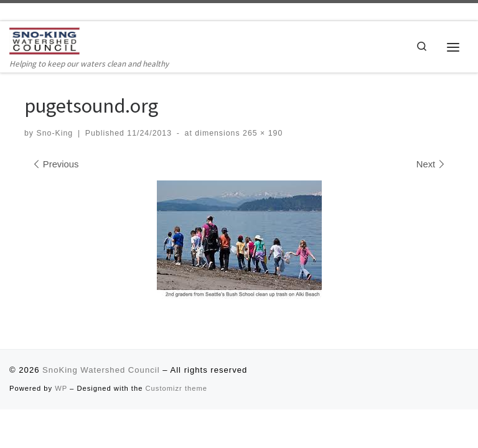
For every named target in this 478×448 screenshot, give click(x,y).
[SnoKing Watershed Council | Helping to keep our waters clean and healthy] (45, 41)
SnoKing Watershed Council (101, 370)
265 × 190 (262, 133)
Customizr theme (177, 388)
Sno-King (54, 133)
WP (61, 388)
